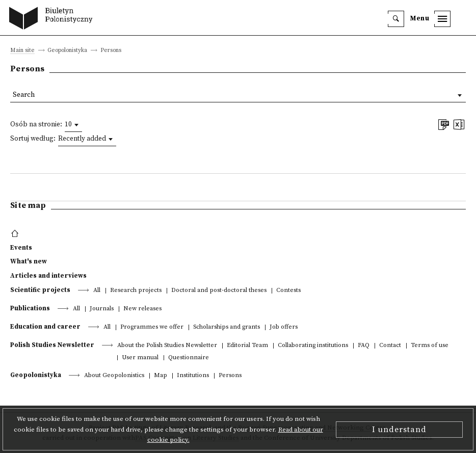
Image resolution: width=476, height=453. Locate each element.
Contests (288, 291)
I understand (399, 430)
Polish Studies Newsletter (52, 345)
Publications (30, 308)
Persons (230, 376)
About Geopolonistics (114, 376)
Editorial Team (247, 346)
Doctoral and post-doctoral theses (219, 291)
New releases (142, 309)
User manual (140, 358)
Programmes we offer (152, 327)
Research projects (136, 291)
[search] (396, 19)
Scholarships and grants (227, 327)
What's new (29, 261)
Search (24, 95)
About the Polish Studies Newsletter (167, 346)
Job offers (284, 327)
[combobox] (73, 125)
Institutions (193, 376)
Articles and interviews (48, 276)
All (97, 291)
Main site (22, 51)
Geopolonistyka (36, 375)
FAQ (364, 346)
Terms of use (430, 346)
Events (21, 248)
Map (161, 376)
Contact (390, 346)
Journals (102, 309)
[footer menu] (16, 234)
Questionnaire (189, 358)
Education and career (45, 327)
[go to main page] (53, 19)
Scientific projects (40, 290)
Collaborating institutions (313, 346)
